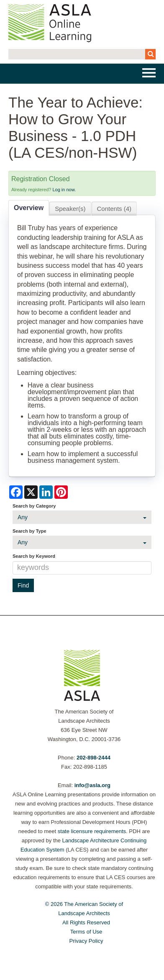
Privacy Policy (86, 941)
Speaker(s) (70, 209)
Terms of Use (86, 932)
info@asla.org (92, 785)
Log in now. (64, 190)
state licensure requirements (92, 831)
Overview (29, 208)
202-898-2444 (94, 758)
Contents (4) (114, 209)
